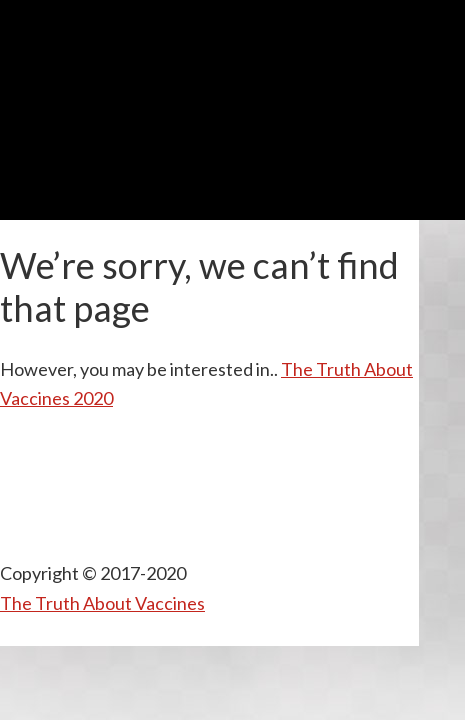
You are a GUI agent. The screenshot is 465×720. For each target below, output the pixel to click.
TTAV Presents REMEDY (233, 49)
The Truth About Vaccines (102, 603)
